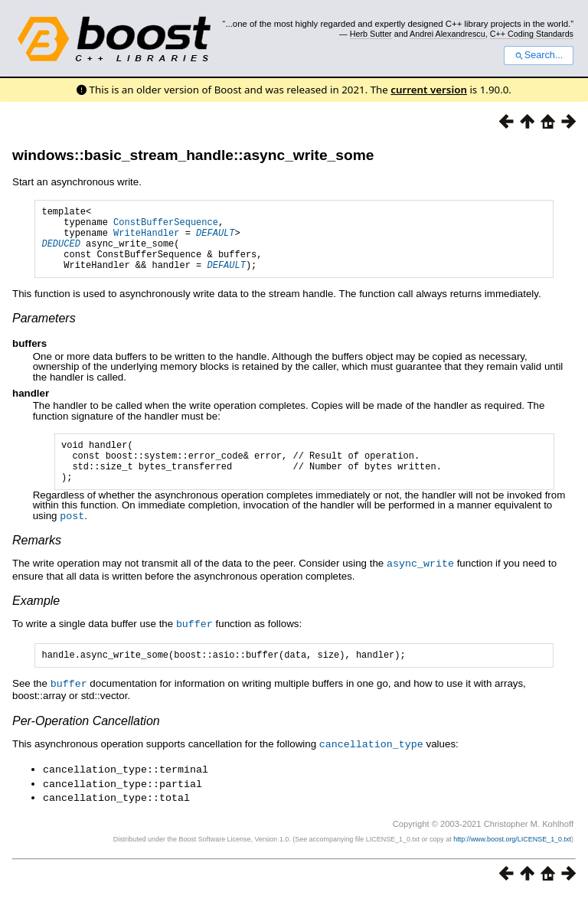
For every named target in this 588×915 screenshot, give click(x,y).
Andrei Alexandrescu (448, 34)
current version (429, 90)
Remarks (37, 562)
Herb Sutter (371, 34)
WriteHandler (146, 239)
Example (36, 622)
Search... (539, 55)
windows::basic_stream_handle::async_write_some (193, 155)
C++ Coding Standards (532, 34)
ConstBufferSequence (166, 226)
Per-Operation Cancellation (86, 743)
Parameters (44, 332)
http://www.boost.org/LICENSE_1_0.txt (512, 858)
